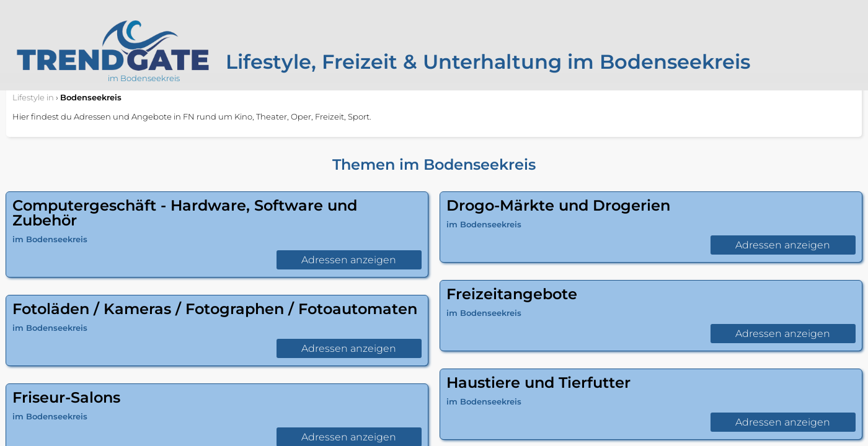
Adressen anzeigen (349, 260)
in (33, 97)
